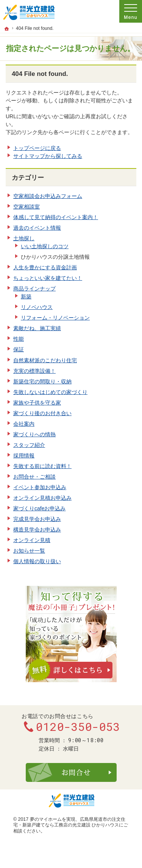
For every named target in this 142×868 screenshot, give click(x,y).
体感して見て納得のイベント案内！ (56, 217)
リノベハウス (37, 307)
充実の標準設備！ (34, 371)
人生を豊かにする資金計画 (45, 267)
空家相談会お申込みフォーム (48, 196)
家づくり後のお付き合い (42, 413)
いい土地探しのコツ (45, 246)
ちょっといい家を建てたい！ (48, 278)
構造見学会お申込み (37, 530)
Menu (131, 11)
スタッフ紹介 (29, 445)
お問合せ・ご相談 (34, 477)
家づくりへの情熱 (34, 434)
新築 (26, 297)
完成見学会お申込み (37, 519)
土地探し (24, 238)
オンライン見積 (32, 540)
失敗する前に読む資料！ (42, 466)
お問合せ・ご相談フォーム (71, 772)
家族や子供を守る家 (37, 403)
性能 (19, 339)
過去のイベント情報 (37, 228)
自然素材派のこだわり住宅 (45, 360)
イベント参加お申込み (40, 487)
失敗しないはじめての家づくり (50, 392)
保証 (19, 349)
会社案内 (24, 424)
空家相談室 (27, 207)
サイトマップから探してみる (48, 156)
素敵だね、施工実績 (37, 328)
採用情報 (24, 456)
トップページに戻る (37, 148)
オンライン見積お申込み (42, 498)
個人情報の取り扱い (37, 561)
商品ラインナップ (34, 289)
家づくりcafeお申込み (39, 508)
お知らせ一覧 (29, 551)
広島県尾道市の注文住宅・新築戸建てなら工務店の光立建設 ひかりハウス (69, 822)
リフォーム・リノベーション (55, 318)
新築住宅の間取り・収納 (42, 381)
